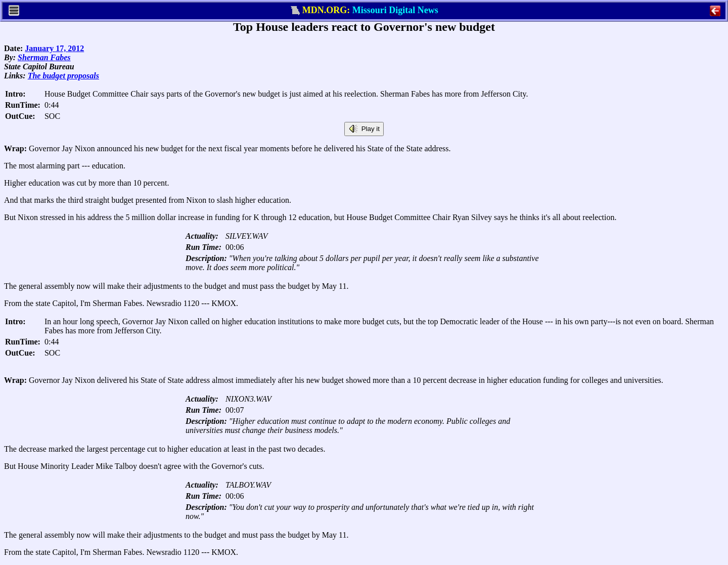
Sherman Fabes (44, 57)
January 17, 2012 (54, 48)
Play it (364, 129)
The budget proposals (63, 76)
